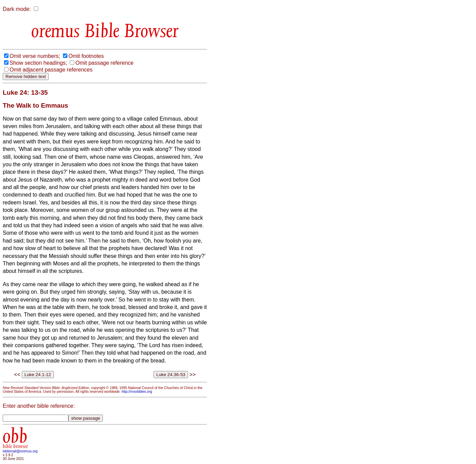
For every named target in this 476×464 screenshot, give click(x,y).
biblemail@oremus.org (20, 451)
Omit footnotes (86, 56)
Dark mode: (17, 9)
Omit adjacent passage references (51, 70)
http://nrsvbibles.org (137, 392)
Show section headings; (38, 63)
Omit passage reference (104, 63)
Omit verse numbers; (35, 56)
